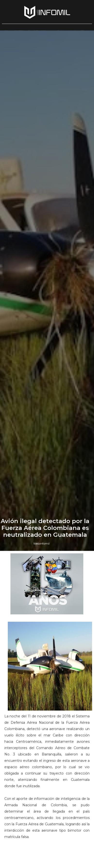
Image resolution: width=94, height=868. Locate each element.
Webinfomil (41, 543)
